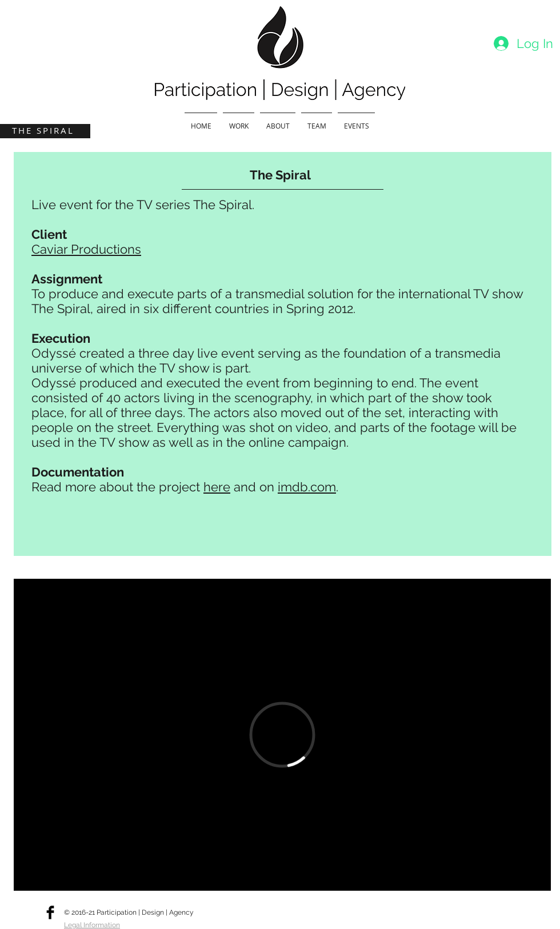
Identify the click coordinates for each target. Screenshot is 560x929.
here (217, 487)
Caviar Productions (86, 249)
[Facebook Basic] (50, 912)
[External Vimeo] (282, 735)
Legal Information (92, 925)
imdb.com (307, 487)
